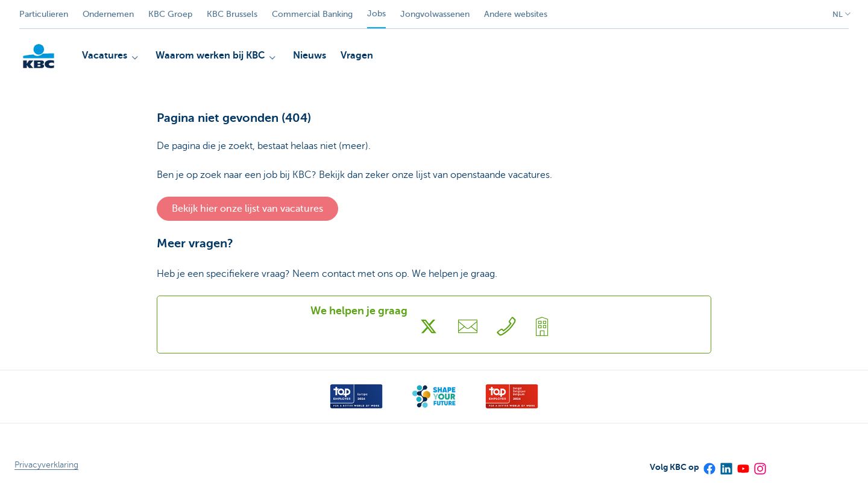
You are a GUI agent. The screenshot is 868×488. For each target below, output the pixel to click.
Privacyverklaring (46, 465)
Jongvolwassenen (435, 14)
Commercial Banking (312, 14)
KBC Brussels (232, 14)
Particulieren (44, 14)
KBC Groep (170, 14)
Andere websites (516, 14)
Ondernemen (108, 14)
